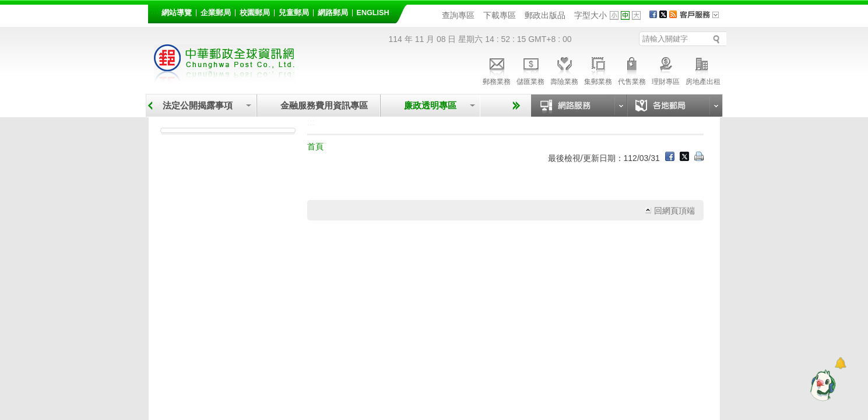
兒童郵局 (294, 13)
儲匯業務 (530, 69)
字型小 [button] (614, 15)
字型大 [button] (636, 15)
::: (155, 11)
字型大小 (591, 15)
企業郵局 (216, 13)
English (373, 13)
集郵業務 (598, 69)
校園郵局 (255, 13)
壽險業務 (564, 69)
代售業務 (632, 69)
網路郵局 (333, 13)
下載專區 (500, 15)
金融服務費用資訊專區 (324, 105)
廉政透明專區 (430, 105)
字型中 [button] (625, 15)
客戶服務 (703, 19)
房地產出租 (703, 69)
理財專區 (666, 69)
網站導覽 (177, 13)
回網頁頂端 (674, 211)
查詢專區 (458, 15)
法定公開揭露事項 (198, 105)
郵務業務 (497, 69)
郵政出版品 (545, 15)
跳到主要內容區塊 (6, 6)
